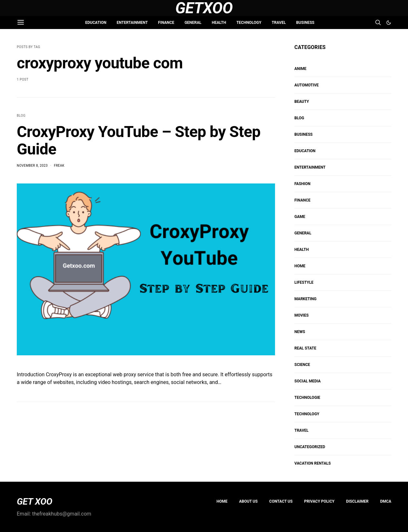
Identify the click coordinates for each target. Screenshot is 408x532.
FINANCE (166, 23)
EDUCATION (96, 23)
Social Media (307, 381)
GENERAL (193, 23)
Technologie (307, 398)
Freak (59, 166)
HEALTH (219, 23)
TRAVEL (279, 23)
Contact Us (281, 501)
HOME (300, 266)
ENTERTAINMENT (132, 23)
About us (248, 501)
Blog (21, 116)
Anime (300, 69)
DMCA (386, 501)
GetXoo (204, 8)
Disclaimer (357, 501)
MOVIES (301, 315)
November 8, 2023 (32, 166)
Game (300, 217)
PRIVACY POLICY (319, 501)
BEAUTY (302, 102)
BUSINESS (305, 23)
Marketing (305, 299)
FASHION (302, 184)
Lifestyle (304, 282)
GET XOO (35, 502)
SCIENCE (302, 365)
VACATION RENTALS (313, 463)
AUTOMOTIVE (306, 85)
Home (222, 501)
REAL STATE (305, 348)
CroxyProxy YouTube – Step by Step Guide (139, 140)
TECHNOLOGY (249, 23)
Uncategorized (310, 447)
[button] (389, 23)
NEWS (300, 332)
